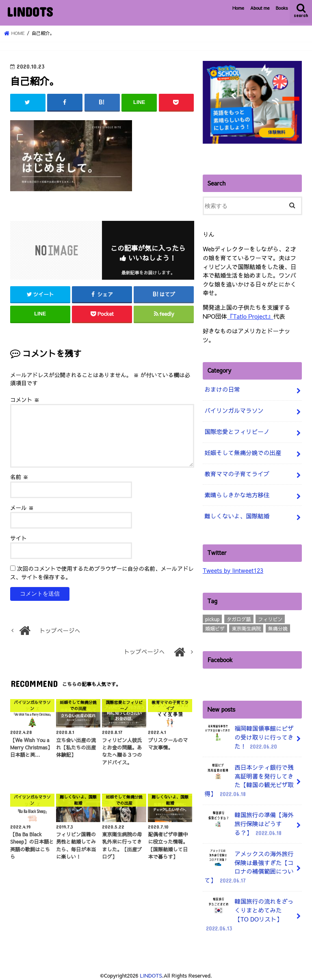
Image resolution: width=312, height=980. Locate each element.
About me (260, 8)
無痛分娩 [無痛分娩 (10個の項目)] (278, 626)
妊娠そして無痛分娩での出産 (242, 451)
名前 (19, 476)
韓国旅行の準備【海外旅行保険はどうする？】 (249, 821)
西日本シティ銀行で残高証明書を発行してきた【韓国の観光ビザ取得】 (249, 778)
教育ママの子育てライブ (236, 473)
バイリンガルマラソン (234, 410)
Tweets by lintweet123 (233, 568)
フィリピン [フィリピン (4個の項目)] (270, 617)
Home (238, 8)
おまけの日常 (222, 389)
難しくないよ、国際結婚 (236, 514)
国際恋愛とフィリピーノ (236, 431)
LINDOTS (30, 12)
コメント (25, 399)
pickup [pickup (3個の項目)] (212, 617)
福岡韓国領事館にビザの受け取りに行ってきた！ (249, 735)
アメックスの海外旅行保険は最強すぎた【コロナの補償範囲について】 (249, 863)
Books (282, 8)
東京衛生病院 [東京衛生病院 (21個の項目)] (246, 626)
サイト (18, 538)
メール (22, 507)
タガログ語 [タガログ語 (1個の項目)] (239, 617)
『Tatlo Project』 (250, 316)
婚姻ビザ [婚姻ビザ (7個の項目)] (215, 626)
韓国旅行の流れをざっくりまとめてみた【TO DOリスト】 (249, 911)
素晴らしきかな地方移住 (236, 493)
